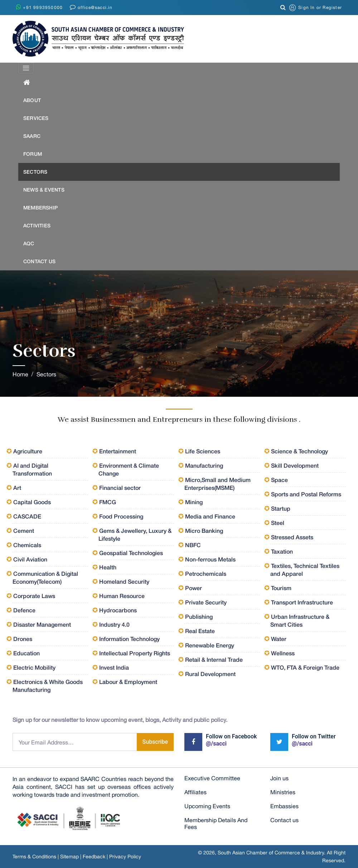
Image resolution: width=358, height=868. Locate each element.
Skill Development (295, 465)
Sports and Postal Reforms (306, 494)
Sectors (35, 172)
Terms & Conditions (34, 857)
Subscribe (155, 742)
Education (26, 653)
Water (279, 639)
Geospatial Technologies (131, 553)
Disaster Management (42, 624)
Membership (40, 208)
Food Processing (121, 516)
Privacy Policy (125, 857)
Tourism (281, 588)
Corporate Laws (34, 596)
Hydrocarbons (118, 610)
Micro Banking (204, 531)
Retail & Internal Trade (214, 659)
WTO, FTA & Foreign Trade (305, 667)
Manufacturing (204, 465)
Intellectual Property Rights (135, 653)
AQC (29, 243)
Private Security (206, 602)
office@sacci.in (91, 7)
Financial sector (120, 488)
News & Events (44, 190)
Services (36, 118)
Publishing (199, 616)
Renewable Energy (210, 645)
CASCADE (27, 516)
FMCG (108, 502)
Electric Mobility (34, 667)
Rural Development (210, 674)
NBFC (193, 545)
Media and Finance (210, 516)
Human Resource (122, 596)
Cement (24, 531)
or (316, 8)
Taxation (282, 551)
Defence (24, 610)
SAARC (32, 136)
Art (17, 488)
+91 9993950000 (39, 7)
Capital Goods (32, 502)
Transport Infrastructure (302, 602)
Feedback (94, 857)
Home (20, 374)
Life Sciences (203, 451)
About (32, 100)
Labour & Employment (128, 682)
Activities (37, 225)
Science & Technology (299, 451)
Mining (194, 502)
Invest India (114, 667)
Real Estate (200, 631)
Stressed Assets (292, 537)
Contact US (39, 261)
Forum (33, 154)
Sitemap (69, 857)
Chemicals (27, 545)
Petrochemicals (206, 573)
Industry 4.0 (114, 624)
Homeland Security (124, 581)
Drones (23, 639)
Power (193, 588)
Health (108, 567)
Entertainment (118, 451)
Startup (281, 508)
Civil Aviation (30, 559)
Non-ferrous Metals (210, 559)
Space (279, 480)
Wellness (283, 653)
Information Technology (129, 639)
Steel (278, 523)
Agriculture (28, 451)
